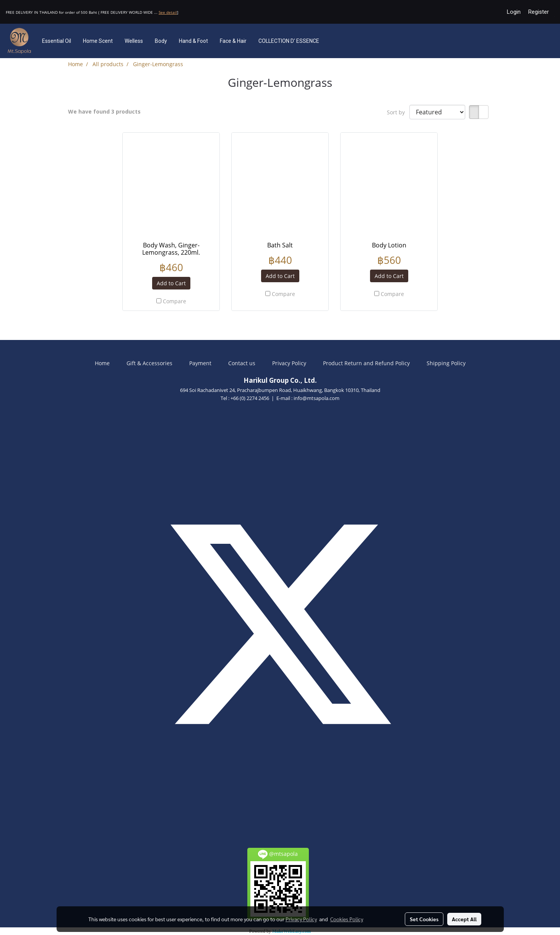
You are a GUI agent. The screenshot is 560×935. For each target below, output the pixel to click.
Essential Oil (57, 41)
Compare (174, 301)
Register (539, 12)
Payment (200, 363)
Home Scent (98, 41)
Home (102, 363)
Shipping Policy (446, 363)
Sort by (398, 112)
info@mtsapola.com (317, 398)
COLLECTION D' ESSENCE (289, 41)
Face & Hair (233, 41)
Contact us (242, 363)
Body (161, 41)
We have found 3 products (104, 111)
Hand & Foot (193, 41)
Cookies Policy (347, 919)
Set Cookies (424, 919)
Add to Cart (171, 283)
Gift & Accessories (149, 363)
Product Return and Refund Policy (366, 363)
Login (514, 12)
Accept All (464, 919)
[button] (336, 41)
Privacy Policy (289, 363)
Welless (134, 41)
